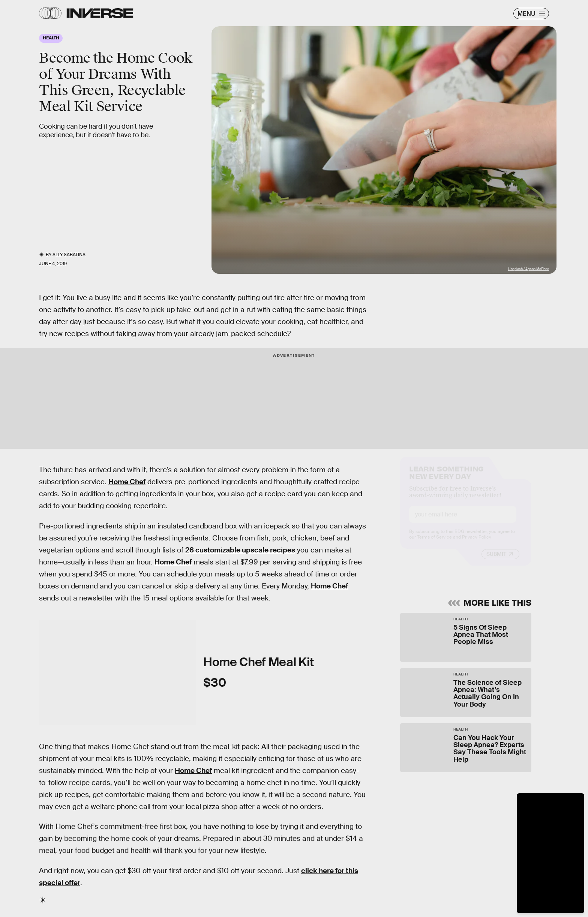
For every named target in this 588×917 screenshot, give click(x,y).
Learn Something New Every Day (446, 478)
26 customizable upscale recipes (240, 550)
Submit (496, 561)
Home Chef (127, 482)
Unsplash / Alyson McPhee (529, 269)
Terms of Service (434, 544)
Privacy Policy (477, 544)
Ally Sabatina (69, 255)
